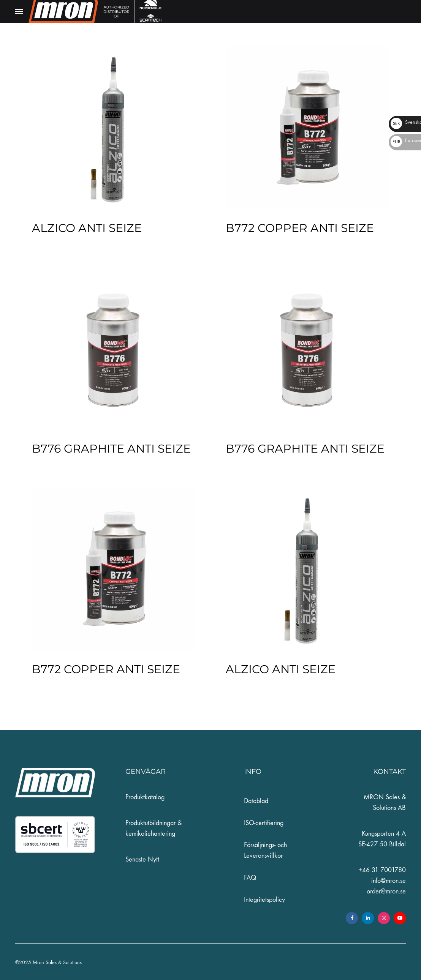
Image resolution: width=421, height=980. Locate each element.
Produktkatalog (145, 797)
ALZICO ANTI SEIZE (87, 228)
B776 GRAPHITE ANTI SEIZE (111, 449)
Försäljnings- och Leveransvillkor (265, 850)
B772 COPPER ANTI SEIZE (300, 228)
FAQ (250, 878)
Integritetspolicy (264, 900)
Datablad (256, 801)
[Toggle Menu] (19, 12)
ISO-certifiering (264, 823)
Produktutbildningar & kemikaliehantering (154, 828)
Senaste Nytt (142, 859)
